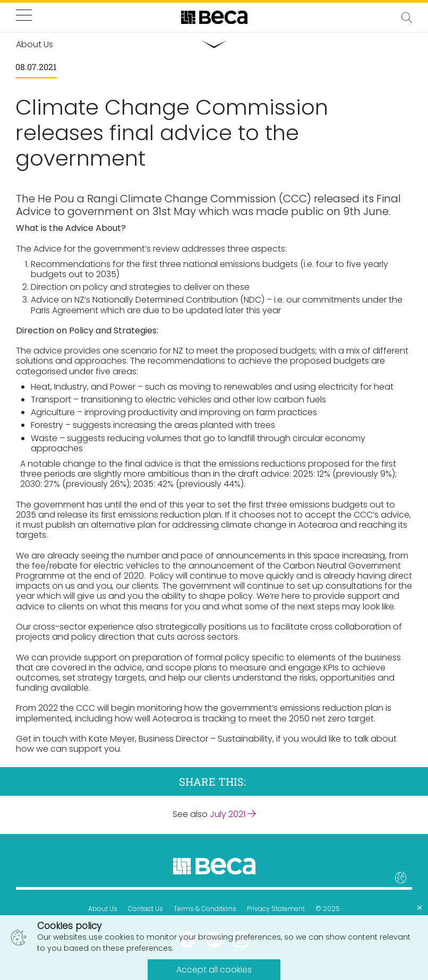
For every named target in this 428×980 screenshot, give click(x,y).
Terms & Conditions (205, 909)
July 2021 (233, 814)
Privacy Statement (276, 909)
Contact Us (145, 909)
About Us (103, 909)
